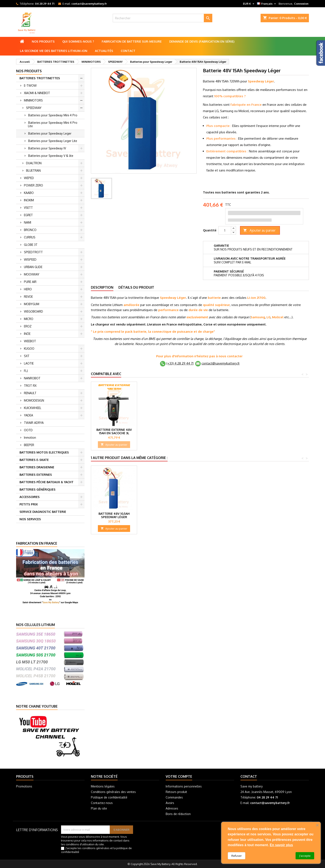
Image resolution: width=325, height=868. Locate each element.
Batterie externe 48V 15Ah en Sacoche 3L (252, 431)
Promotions (24, 786)
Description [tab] (102, 287)
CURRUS (30, 237)
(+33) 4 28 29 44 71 (180, 363)
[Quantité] (225, 230)
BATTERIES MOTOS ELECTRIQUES (44, 452)
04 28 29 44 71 (45, 4)
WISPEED (30, 259)
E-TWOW (30, 86)
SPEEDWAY (34, 108)
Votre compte (179, 776)
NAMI (28, 222)
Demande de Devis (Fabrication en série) (202, 41)
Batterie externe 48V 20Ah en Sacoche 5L (114, 431)
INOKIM (29, 200)
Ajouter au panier (259, 230)
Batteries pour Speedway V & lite (51, 156)
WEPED (29, 178)
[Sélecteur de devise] (249, 4)
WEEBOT (30, 341)
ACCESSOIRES (30, 497)
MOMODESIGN (34, 400)
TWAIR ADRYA (34, 423)
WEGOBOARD (33, 311)
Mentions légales (103, 786)
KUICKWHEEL (33, 408)
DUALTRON (34, 163)
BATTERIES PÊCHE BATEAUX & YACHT (47, 482)
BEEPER (29, 445)
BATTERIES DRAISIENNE (37, 467)
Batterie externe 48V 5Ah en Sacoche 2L (160, 431)
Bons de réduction (178, 814)
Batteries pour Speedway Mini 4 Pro (53, 115)
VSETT (28, 208)
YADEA (28, 415)
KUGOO (29, 348)
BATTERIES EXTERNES (36, 475)
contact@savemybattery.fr (89, 4)
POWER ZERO (33, 185)
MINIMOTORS (33, 100)
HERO (28, 289)
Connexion (301, 4)
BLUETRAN (33, 170)
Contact (128, 51)
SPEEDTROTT (33, 252)
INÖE (27, 334)
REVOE (28, 297)
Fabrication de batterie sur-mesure (132, 41)
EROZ (28, 326)
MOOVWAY (32, 274)
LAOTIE (29, 363)
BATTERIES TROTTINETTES (40, 78)
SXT (27, 356)
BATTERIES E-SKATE (34, 460)
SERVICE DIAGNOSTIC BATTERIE (43, 512)
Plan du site (99, 808)
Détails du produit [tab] (136, 287)
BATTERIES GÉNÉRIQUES (37, 489)
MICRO (29, 319)
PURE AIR (30, 282)
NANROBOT (32, 378)
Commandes (174, 797)
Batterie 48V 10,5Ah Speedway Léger (114, 515)
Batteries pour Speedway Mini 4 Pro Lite (53, 124)
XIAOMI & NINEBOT (37, 93)
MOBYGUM (32, 304)
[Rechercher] (162, 18)
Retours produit (176, 792)
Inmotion (30, 437)
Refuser (237, 856)
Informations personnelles (184, 786)
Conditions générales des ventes (113, 792)
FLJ (26, 371)
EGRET (28, 215)
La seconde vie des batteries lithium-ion (54, 51)
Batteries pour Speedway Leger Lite (53, 141)
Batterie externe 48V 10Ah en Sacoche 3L (206, 431)
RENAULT (30, 393)
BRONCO (30, 230)
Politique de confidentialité (109, 797)
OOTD (28, 430)
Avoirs (170, 803)
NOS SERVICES (30, 519)
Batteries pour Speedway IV (47, 148)
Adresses (172, 808)
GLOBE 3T (31, 245)
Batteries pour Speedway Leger (50, 133)
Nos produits (43, 41)
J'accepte (305, 856)
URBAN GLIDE (33, 267)
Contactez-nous (102, 803)
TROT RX (30, 386)
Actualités (104, 51)
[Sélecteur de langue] (267, 4)
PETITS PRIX (29, 504)
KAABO (29, 193)
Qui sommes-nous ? (78, 41)
